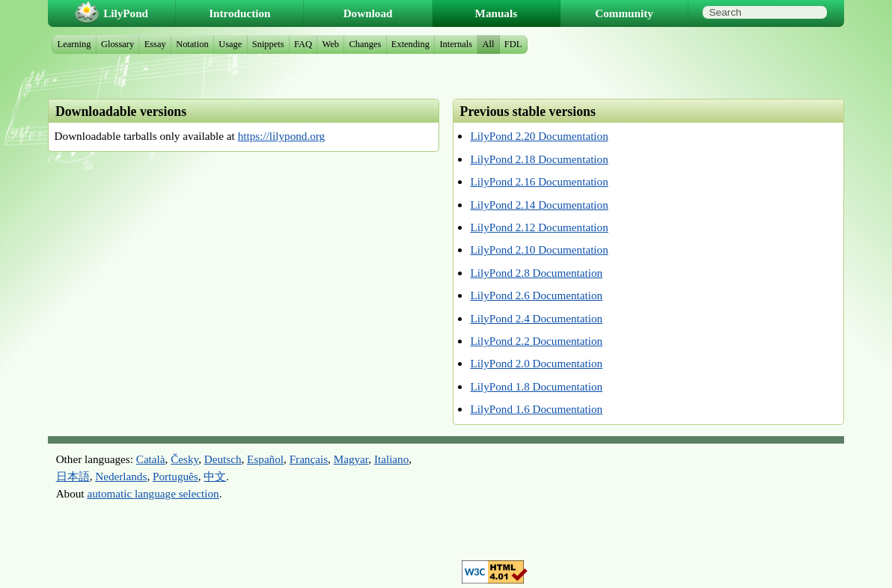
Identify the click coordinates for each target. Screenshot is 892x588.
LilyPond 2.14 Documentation (539, 205)
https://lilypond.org (282, 136)
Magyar (351, 459)
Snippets (268, 44)
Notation (192, 44)
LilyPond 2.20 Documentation (539, 136)
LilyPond (126, 13)
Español (265, 459)
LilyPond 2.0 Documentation (536, 363)
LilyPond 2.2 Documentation (536, 341)
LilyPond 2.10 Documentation (539, 249)
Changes (365, 44)
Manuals (497, 13)
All (488, 44)
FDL (513, 44)
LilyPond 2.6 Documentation (536, 295)
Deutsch (223, 459)
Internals (456, 44)
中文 (215, 476)
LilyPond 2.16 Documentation (539, 181)
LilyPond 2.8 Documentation (536, 273)
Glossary (117, 44)
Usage (230, 44)
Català (151, 459)
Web (331, 44)
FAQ (303, 44)
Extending (410, 44)
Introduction (239, 13)
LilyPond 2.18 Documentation (539, 159)
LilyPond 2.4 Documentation (536, 318)
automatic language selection (153, 493)
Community (624, 13)
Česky (184, 459)
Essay (155, 44)
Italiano (391, 459)
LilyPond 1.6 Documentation (536, 409)
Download (368, 13)
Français (309, 459)
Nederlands (121, 476)
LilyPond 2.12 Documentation (539, 227)
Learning (74, 44)
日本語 (73, 476)
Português (175, 476)
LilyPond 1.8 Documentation (536, 386)
